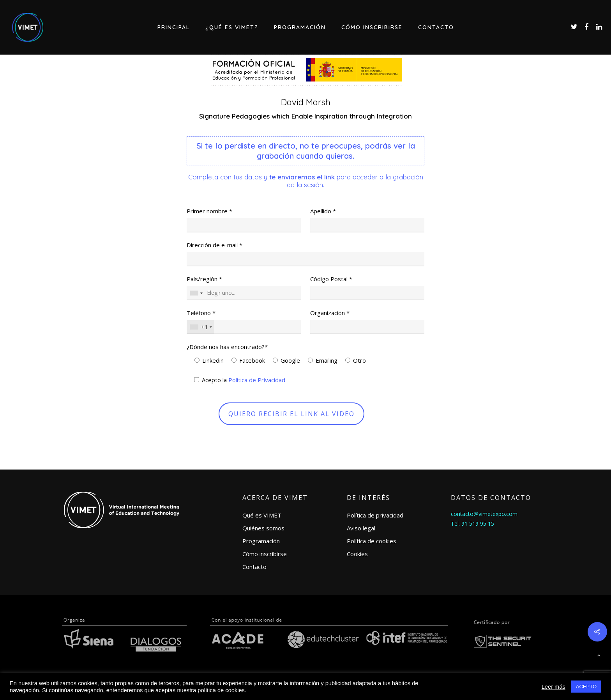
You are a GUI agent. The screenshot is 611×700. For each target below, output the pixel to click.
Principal (174, 27)
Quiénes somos (263, 528)
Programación (300, 27)
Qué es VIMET (262, 515)
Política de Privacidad (257, 380)
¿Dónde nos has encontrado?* (227, 347)
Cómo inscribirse (372, 27)
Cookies (357, 554)
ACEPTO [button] (586, 687)
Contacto (436, 27)
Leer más (554, 687)
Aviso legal (361, 528)
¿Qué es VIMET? (232, 27)
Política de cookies (372, 541)
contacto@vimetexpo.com (484, 514)
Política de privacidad (375, 515)
